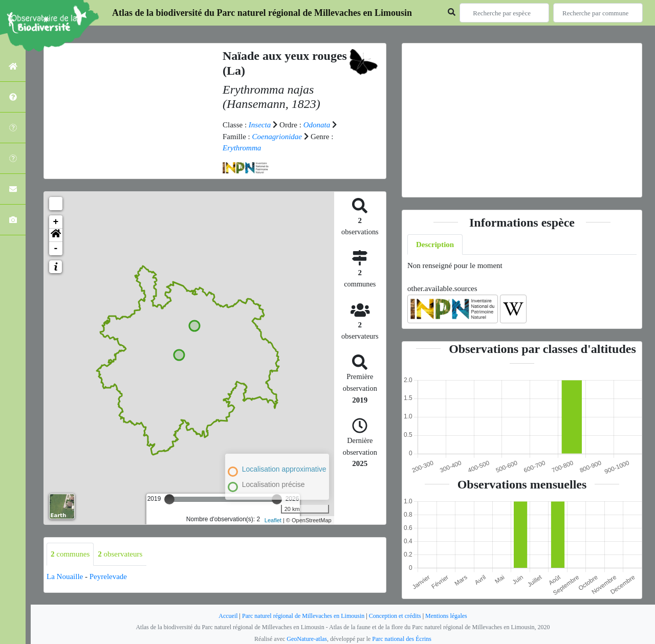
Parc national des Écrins (402, 639)
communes (70, 554)
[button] (56, 235)
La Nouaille (65, 576)
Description (435, 245)
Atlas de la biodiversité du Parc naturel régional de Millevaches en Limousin (262, 13)
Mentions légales (446, 616)
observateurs (120, 554)
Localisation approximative (284, 469)
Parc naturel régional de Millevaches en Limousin (303, 616)
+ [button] (56, 222)
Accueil (228, 616)
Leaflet (273, 520)
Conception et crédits (395, 616)
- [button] (56, 249)
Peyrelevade (108, 576)
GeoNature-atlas (307, 639)
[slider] (169, 499)
